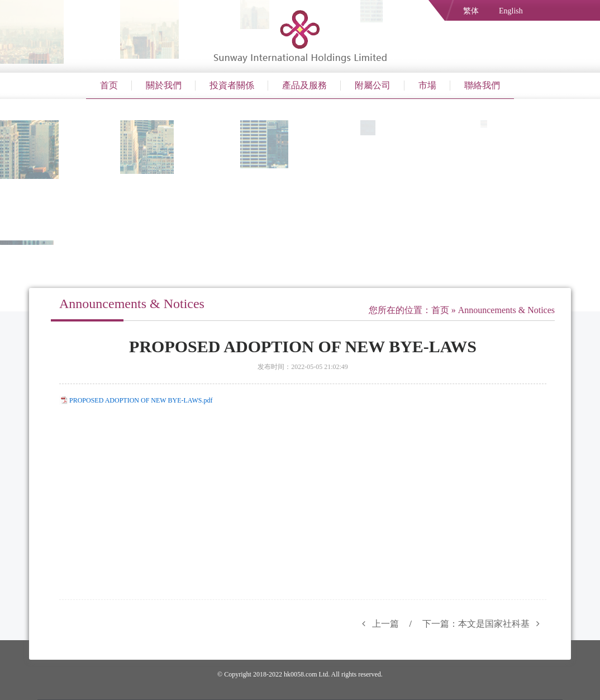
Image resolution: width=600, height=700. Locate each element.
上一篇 (377, 624)
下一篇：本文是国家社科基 (484, 624)
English (511, 11)
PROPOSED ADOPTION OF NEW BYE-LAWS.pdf (141, 400)
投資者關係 (232, 85)
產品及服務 (304, 85)
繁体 (471, 11)
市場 (427, 85)
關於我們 (164, 85)
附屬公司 (373, 85)
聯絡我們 (482, 85)
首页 (109, 85)
